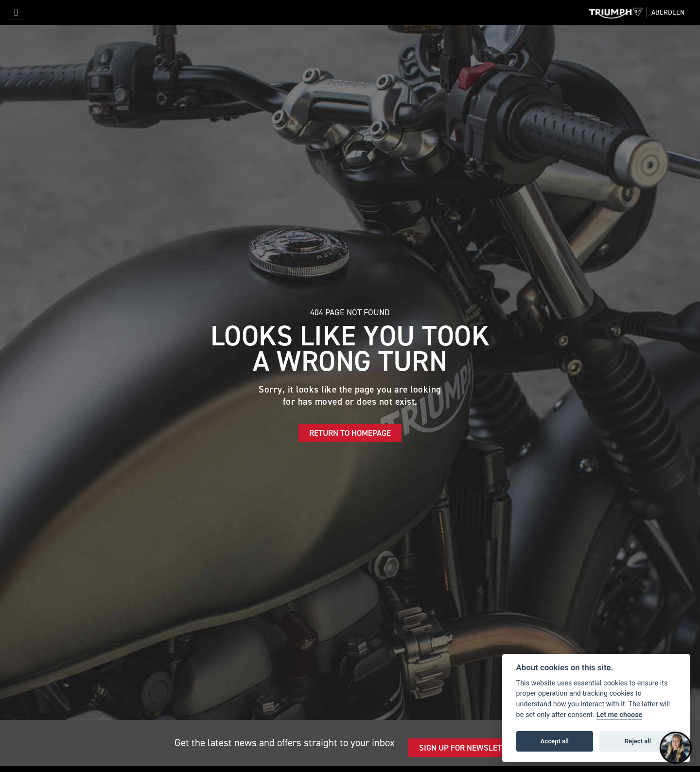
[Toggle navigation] (16, 12)
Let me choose (620, 715)
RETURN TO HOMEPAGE (350, 433)
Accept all (555, 741)
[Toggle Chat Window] (676, 748)
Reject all (638, 741)
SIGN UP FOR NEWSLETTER (467, 748)
